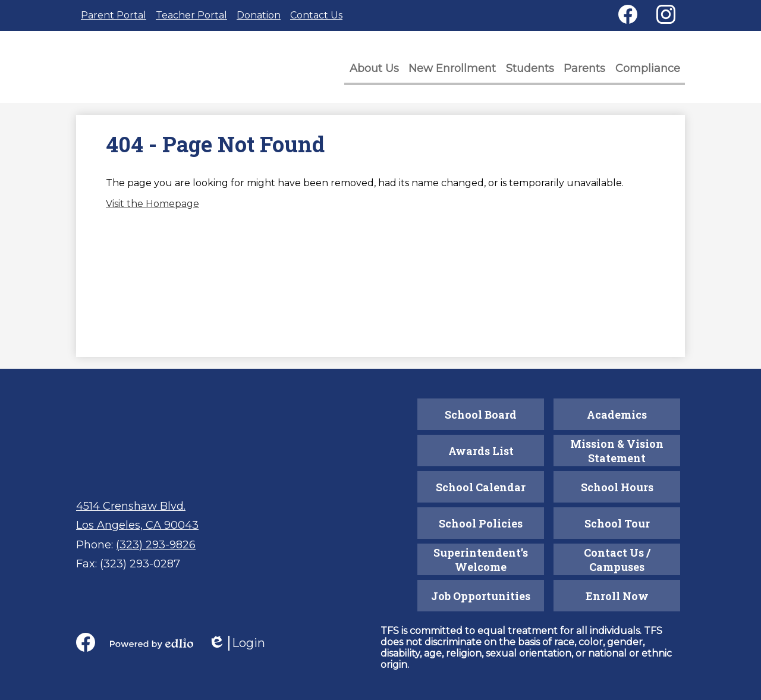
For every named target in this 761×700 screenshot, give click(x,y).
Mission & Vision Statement (617, 451)
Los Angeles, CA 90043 (137, 525)
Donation (259, 15)
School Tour (617, 523)
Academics (617, 415)
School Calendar (481, 487)
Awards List (481, 451)
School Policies (481, 523)
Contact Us (316, 15)
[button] (381, 72)
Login (237, 643)
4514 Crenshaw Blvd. (131, 506)
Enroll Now (617, 596)
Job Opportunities (481, 596)
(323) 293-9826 (156, 545)
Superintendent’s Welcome (481, 560)
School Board (481, 415)
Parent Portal (114, 15)
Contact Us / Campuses (617, 560)
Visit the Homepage (152, 208)
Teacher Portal (191, 15)
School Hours (617, 487)
